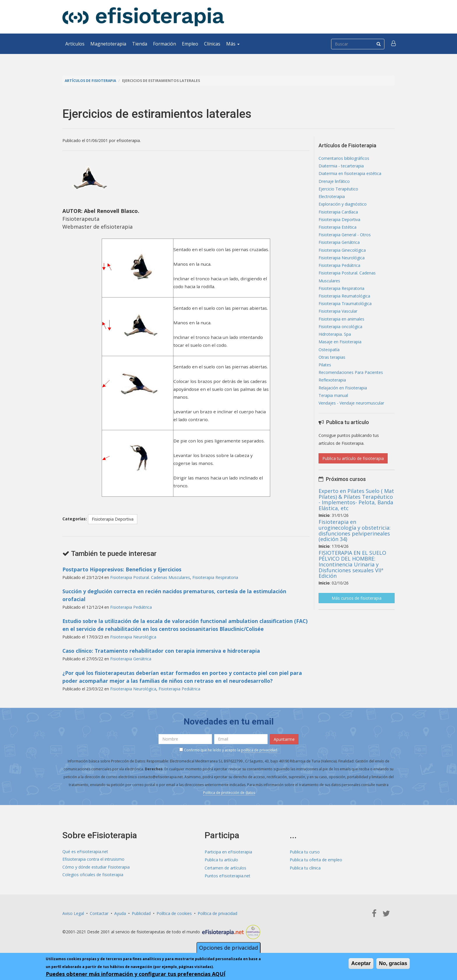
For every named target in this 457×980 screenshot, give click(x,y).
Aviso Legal (73, 912)
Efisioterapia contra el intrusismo (93, 859)
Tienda (140, 44)
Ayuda (120, 912)
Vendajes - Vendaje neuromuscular (351, 411)
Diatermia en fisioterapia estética (350, 174)
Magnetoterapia (108, 44)
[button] (394, 44)
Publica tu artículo (221, 859)
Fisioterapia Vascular (338, 316)
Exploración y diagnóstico (343, 206)
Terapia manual (333, 403)
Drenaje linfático (334, 182)
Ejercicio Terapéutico (338, 190)
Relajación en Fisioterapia (343, 395)
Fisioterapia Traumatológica (345, 308)
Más (233, 44)
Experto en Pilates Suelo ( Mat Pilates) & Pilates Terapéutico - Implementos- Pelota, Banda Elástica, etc (356, 507)
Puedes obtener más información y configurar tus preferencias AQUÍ (136, 974)
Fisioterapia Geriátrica (131, 658)
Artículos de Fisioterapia (91, 81)
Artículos (75, 44)
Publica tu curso (305, 851)
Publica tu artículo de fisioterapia (353, 466)
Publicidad (141, 912)
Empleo (190, 44)
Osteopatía (329, 355)
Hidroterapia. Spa (335, 340)
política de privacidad (259, 749)
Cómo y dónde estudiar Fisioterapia (96, 867)
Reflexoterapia (332, 387)
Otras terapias (332, 363)
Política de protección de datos (229, 792)
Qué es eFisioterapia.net (85, 851)
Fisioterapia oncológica (340, 332)
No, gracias (393, 964)
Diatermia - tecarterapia (341, 166)
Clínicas (212, 44)
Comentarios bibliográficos (344, 159)
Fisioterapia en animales (341, 324)
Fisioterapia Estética (338, 229)
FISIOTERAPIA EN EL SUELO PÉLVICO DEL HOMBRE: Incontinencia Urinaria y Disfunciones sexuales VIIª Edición (352, 572)
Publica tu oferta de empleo (316, 859)
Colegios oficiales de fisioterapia (93, 875)
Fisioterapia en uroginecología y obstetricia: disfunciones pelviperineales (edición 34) (355, 538)
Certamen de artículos (225, 867)
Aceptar (361, 964)
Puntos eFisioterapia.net (227, 875)
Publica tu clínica (305, 867)
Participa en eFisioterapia (228, 851)
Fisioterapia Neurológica (133, 637)
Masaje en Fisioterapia (340, 348)
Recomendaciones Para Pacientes (351, 379)
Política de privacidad (217, 912)
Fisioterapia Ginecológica (342, 253)
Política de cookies (174, 912)
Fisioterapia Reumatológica (344, 300)
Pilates (325, 371)
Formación (165, 44)
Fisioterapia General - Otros (345, 237)
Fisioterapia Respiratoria (215, 577)
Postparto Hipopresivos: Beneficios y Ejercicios (124, 569)
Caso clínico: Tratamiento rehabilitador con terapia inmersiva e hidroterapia (163, 650)
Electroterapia (332, 198)
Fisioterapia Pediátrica (131, 607)
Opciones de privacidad (228, 948)
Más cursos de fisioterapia (357, 606)
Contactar (99, 912)
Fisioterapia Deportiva (113, 519)
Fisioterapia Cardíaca (338, 214)
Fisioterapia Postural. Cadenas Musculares (150, 577)
